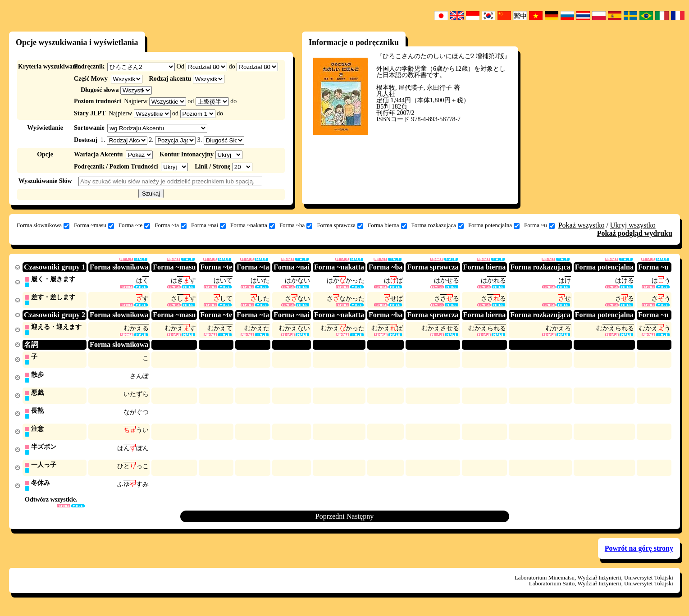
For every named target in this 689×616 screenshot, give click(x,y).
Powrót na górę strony (639, 553)
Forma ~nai (208, 225)
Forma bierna (387, 225)
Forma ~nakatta (253, 225)
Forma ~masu (94, 225)
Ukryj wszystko (633, 225)
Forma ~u (539, 225)
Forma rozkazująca (438, 225)
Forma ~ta (171, 225)
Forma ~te (135, 225)
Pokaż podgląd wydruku (635, 233)
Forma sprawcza (340, 225)
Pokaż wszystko (582, 225)
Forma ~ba (296, 225)
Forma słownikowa (43, 225)
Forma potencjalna (494, 225)
